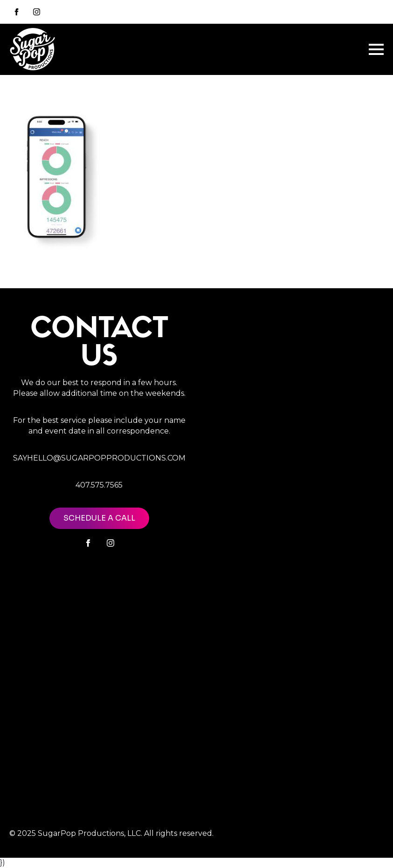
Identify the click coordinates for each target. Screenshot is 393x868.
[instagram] (37, 12)
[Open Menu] (376, 49)
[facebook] (88, 543)
